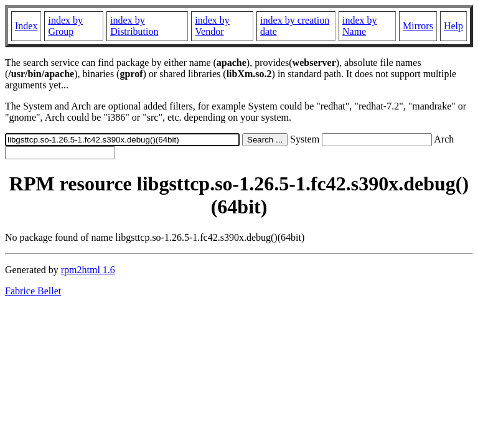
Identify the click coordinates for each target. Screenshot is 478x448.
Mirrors (418, 26)
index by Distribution (134, 26)
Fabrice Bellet (33, 291)
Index (26, 26)
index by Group (65, 26)
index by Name (360, 26)
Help (453, 26)
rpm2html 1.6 (88, 270)
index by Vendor (212, 26)
